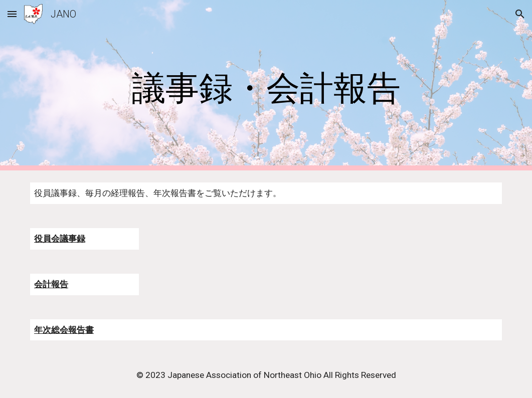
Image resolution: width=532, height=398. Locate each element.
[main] (266, 85)
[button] (12, 14)
